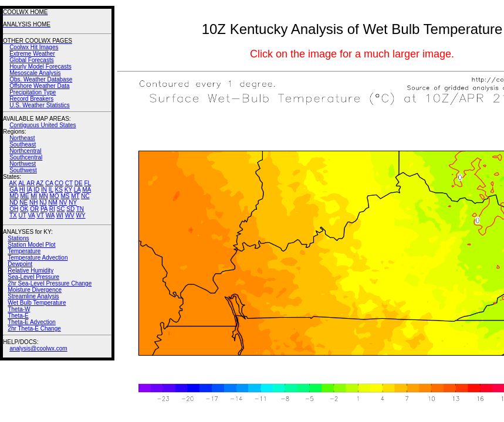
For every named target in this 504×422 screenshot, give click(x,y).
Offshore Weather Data (39, 86)
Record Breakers (31, 99)
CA (49, 183)
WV (70, 215)
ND (13, 203)
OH (14, 209)
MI (34, 196)
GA (13, 190)
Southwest (23, 170)
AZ (40, 183)
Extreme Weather (32, 54)
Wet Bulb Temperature (37, 303)
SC (61, 209)
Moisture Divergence (35, 290)
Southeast (23, 144)
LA (77, 190)
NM (53, 203)
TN (80, 209)
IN (44, 190)
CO (59, 183)
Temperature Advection (38, 258)
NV (63, 203)
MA (87, 190)
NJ (43, 203)
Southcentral (26, 157)
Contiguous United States (43, 125)
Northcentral (25, 151)
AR (31, 183)
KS (59, 190)
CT (69, 183)
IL (51, 190)
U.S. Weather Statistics (40, 105)
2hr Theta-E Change (34, 329)
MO (54, 196)
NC (85, 196)
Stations (18, 238)
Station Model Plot (31, 245)
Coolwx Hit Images (34, 47)
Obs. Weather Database (41, 79)
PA (44, 209)
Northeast (22, 138)
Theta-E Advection (32, 322)
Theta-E (18, 316)
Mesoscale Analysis (35, 73)
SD (70, 209)
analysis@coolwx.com (38, 348)
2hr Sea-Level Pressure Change (50, 283)
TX (13, 215)
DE (79, 183)
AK (13, 183)
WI (60, 215)
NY (73, 203)
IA (30, 190)
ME (24, 196)
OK (24, 209)
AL (22, 183)
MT (75, 196)
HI (22, 190)
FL (87, 183)
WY (81, 215)
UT (23, 215)
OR (34, 209)
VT (40, 215)
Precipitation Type (33, 92)
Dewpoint (20, 264)
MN (43, 196)
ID (36, 190)
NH (33, 203)
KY (68, 190)
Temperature (24, 251)
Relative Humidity (31, 270)
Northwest (23, 164)
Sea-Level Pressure (33, 277)
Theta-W (19, 309)
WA (50, 215)
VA (31, 215)
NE (23, 203)
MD (14, 196)
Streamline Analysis (33, 296)
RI (52, 209)
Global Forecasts (32, 60)
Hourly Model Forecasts (40, 67)
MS (65, 196)
